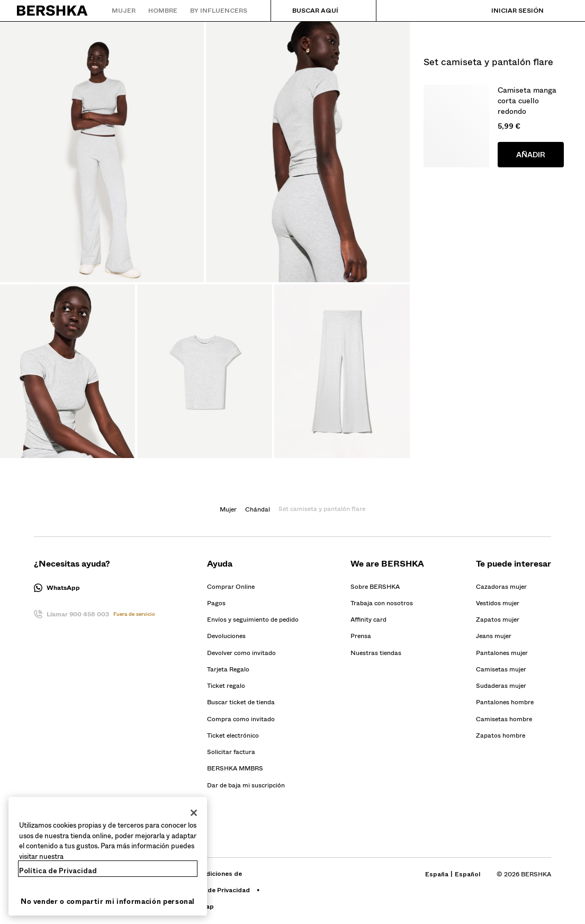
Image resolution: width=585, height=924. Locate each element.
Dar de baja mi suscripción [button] (246, 785)
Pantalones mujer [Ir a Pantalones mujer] (502, 653)
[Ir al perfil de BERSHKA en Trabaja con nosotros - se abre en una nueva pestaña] (382, 603)
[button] (94, 588)
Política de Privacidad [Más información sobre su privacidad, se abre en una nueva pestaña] (58, 871)
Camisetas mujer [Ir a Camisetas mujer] (501, 669)
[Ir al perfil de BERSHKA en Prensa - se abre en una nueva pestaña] (361, 636)
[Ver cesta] (560, 11)
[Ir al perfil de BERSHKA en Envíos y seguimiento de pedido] (253, 620)
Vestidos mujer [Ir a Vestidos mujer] (498, 603)
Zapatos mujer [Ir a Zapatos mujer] (498, 620)
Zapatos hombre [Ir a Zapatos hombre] (501, 735)
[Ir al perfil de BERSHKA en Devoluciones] (226, 636)
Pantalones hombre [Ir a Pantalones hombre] (505, 702)
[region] (108, 856)
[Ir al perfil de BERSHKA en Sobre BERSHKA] (375, 587)
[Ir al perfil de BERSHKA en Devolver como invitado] (241, 653)
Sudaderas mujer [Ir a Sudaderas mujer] (501, 686)
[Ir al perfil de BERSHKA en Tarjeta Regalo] (228, 669)
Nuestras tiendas (376, 653)
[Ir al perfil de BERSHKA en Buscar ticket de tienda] (241, 702)
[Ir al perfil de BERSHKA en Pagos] (216, 603)
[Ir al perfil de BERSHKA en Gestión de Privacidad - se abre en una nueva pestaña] (216, 890)
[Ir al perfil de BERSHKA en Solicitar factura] (231, 752)
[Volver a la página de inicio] (53, 11)
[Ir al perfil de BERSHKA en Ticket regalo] (226, 686)
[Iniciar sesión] (507, 11)
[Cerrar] (194, 813)
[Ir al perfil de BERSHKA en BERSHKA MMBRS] (235, 768)
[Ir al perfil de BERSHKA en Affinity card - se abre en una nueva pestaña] (368, 620)
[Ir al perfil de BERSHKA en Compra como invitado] (241, 719)
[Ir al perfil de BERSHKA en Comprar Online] (231, 587)
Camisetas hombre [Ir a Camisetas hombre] (504, 719)
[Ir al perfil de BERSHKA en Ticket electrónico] (233, 735)
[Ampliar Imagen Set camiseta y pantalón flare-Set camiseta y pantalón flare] (102, 152)
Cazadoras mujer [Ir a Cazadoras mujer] (501, 587)
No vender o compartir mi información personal (108, 901)
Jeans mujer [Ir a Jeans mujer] (494, 636)
